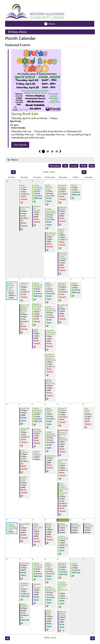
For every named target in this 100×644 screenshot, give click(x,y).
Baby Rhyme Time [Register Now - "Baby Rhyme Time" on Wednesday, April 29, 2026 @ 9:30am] (49, 565)
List (65, 166)
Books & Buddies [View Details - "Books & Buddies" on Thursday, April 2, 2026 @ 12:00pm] (63, 186)
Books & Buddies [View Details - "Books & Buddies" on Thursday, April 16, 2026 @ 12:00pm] (63, 409)
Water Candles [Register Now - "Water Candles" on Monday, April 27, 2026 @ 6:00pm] (24, 605)
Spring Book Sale (25, 114)
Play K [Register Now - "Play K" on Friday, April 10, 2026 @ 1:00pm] (75, 283)
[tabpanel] (50, 99)
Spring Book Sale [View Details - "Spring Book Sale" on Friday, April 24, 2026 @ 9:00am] (76, 525)
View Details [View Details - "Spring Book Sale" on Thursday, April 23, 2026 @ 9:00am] (20, 145)
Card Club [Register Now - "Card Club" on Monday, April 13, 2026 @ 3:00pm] (25, 408)
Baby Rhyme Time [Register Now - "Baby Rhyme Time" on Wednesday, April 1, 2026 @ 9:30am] (49, 187)
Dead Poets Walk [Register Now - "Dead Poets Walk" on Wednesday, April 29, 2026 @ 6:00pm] (49, 613)
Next (60, 151)
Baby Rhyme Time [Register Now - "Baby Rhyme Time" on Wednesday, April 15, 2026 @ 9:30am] (49, 410)
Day (92, 166)
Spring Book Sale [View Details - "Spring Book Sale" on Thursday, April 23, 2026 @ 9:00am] (63, 525)
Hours (54, 24)
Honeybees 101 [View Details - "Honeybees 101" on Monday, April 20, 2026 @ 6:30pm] (26, 525)
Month (74, 166)
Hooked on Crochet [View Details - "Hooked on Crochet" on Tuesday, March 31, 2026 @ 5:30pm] (37, 208)
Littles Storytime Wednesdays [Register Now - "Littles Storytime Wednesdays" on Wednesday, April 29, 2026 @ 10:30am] (52, 589)
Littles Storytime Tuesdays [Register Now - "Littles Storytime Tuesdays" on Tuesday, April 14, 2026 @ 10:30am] (38, 410)
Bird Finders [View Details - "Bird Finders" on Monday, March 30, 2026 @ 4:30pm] (24, 186)
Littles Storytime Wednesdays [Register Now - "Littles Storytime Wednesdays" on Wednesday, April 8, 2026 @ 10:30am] (52, 309)
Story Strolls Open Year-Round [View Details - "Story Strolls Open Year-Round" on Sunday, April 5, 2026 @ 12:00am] (11, 287)
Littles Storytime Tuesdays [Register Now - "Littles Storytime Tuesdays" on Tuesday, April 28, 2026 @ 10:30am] (38, 565)
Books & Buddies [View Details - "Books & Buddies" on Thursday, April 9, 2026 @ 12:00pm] (63, 284)
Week (83, 166)
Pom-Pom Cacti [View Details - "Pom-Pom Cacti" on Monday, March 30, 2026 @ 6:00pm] (25, 208)
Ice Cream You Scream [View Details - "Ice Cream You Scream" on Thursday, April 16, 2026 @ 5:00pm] (63, 462)
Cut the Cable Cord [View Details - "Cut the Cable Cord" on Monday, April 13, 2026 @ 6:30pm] (24, 479)
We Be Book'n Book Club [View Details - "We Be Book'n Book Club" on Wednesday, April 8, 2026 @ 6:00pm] (51, 382)
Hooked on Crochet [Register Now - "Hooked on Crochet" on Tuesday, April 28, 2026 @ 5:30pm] (37, 586)
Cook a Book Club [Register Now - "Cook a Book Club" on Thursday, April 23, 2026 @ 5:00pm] (63, 537)
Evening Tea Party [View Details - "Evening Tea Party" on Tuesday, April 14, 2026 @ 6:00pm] (38, 430)
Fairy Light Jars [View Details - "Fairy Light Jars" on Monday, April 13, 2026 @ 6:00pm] (25, 451)
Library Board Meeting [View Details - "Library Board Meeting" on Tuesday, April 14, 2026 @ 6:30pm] (37, 453)
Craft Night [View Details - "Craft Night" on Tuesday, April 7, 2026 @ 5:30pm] (36, 331)
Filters (14, 160)
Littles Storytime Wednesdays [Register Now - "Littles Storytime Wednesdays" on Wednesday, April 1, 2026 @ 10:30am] (52, 211)
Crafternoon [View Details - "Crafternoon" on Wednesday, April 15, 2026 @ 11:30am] (51, 456)
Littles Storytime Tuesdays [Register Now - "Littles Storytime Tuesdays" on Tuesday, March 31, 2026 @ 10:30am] (38, 187)
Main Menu (18, 32)
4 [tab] (57, 151)
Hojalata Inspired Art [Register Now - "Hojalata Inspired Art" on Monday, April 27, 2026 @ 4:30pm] (24, 585)
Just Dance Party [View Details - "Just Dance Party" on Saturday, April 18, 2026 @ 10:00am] (87, 410)
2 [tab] (48, 151)
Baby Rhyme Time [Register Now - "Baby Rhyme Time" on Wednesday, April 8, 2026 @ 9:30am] (49, 285)
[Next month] (84, 172)
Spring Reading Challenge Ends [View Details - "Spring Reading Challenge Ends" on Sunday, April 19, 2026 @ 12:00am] (13, 527)
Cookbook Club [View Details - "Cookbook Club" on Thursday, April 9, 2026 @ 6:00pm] (63, 306)
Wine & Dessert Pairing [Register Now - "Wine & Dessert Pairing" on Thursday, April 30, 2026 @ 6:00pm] (62, 613)
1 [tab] (43, 151)
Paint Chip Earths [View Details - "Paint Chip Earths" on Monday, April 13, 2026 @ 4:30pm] (25, 429)
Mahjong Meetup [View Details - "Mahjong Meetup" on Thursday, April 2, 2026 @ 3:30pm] (63, 208)
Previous (40, 151)
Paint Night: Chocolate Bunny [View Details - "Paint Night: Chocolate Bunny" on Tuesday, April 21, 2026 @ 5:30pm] (38, 527)
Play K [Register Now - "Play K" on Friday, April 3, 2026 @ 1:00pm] (75, 185)
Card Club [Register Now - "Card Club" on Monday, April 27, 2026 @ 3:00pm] (25, 563)
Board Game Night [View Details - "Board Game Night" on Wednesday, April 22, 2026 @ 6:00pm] (49, 526)
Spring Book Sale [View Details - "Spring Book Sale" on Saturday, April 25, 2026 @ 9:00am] (89, 525)
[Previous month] (13, 172)
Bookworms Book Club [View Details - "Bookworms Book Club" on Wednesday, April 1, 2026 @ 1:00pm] (51, 234)
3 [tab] (52, 151)
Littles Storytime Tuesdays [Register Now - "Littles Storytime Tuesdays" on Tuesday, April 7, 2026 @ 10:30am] (38, 285)
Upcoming (55, 166)
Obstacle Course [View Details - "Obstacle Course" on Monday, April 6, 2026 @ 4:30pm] (25, 284)
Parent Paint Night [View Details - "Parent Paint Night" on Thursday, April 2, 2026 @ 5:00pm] (62, 231)
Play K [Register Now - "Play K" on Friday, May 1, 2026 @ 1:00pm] (75, 563)
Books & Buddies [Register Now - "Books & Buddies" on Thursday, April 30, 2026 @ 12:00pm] (63, 564)
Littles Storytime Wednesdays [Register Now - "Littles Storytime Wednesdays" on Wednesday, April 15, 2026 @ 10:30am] (52, 434)
